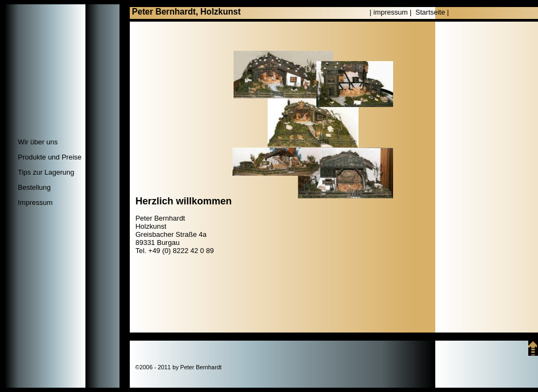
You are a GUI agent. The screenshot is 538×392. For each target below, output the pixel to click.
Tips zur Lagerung (46, 172)
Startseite (430, 12)
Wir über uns (38, 142)
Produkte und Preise (50, 157)
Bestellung (34, 187)
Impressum (35, 202)
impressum (391, 12)
